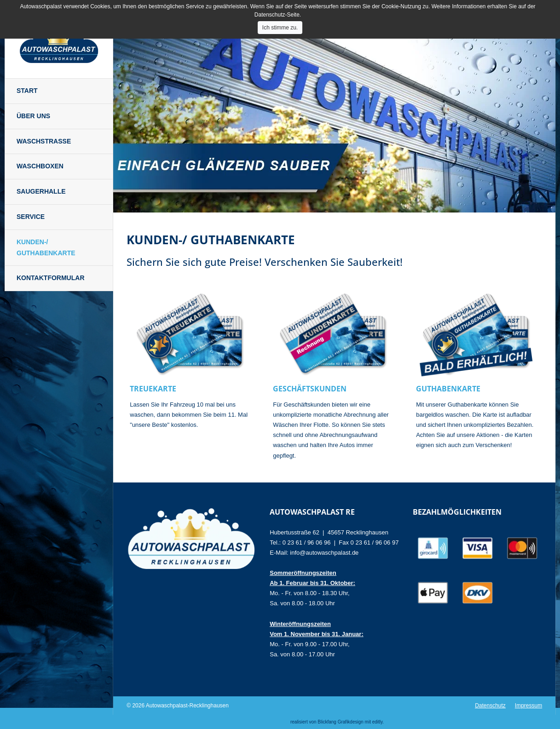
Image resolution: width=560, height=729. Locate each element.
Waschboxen (40, 166)
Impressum (528, 706)
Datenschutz (490, 706)
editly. (378, 722)
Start (27, 91)
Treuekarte (153, 389)
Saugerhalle (41, 191)
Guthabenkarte (448, 389)
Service (31, 217)
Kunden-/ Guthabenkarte (46, 247)
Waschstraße (44, 141)
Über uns (33, 116)
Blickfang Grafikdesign (341, 722)
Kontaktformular (51, 278)
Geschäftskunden (310, 389)
